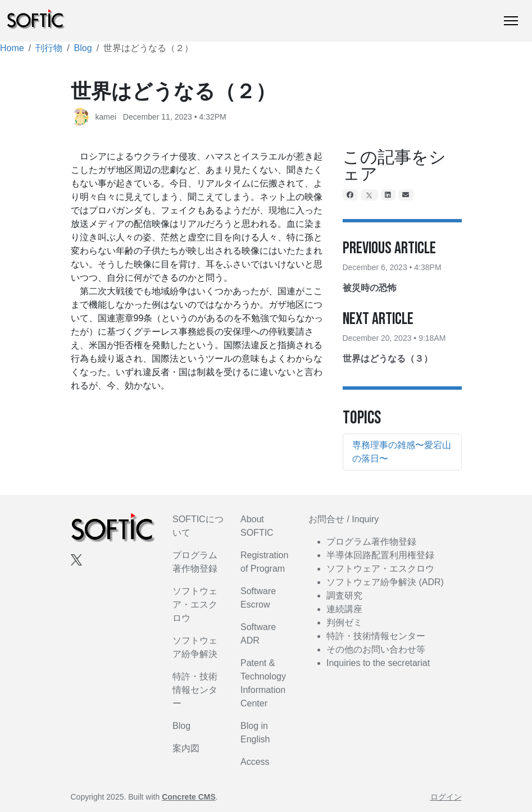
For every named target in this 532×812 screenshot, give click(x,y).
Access (255, 762)
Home (12, 48)
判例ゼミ (344, 622)
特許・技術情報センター (195, 690)
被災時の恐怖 (370, 288)
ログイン (446, 797)
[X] (370, 195)
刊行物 (49, 48)
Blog (83, 48)
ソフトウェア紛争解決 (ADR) (385, 582)
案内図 (186, 748)
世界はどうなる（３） (388, 359)
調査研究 (344, 596)
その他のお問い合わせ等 (376, 649)
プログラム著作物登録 (371, 542)
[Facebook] (351, 195)
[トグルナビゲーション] (511, 21)
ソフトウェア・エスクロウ (195, 605)
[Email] (406, 195)
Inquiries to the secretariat (378, 663)
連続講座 (344, 609)
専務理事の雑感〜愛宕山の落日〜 (402, 452)
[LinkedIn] (388, 195)
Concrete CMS (189, 797)
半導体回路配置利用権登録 (380, 555)
